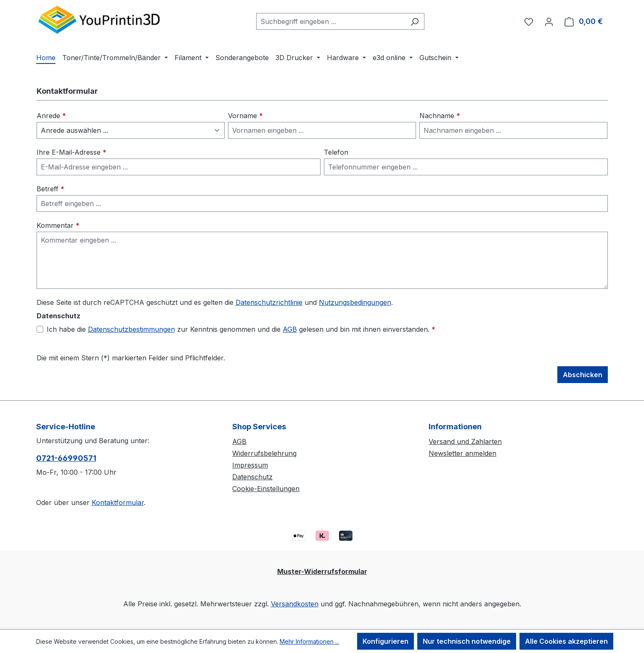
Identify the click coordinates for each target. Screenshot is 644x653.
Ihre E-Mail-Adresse (72, 152)
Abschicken (583, 375)
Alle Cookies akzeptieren (566, 641)
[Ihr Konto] (549, 21)
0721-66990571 (66, 458)
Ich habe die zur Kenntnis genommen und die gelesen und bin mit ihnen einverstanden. (241, 329)
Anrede (51, 116)
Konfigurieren (386, 641)
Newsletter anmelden (462, 453)
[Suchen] (415, 21)
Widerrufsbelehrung (264, 453)
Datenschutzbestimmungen (131, 329)
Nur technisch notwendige (467, 641)
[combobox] (331, 21)
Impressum (250, 465)
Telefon (336, 152)
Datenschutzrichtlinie (269, 302)
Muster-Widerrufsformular (322, 571)
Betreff (50, 189)
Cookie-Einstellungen (266, 489)
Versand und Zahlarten (465, 442)
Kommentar (58, 225)
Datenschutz (252, 477)
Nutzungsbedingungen (355, 302)
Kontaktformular (118, 502)
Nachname (440, 116)
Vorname (245, 116)
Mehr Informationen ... (309, 641)
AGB (290, 329)
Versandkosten (295, 604)
